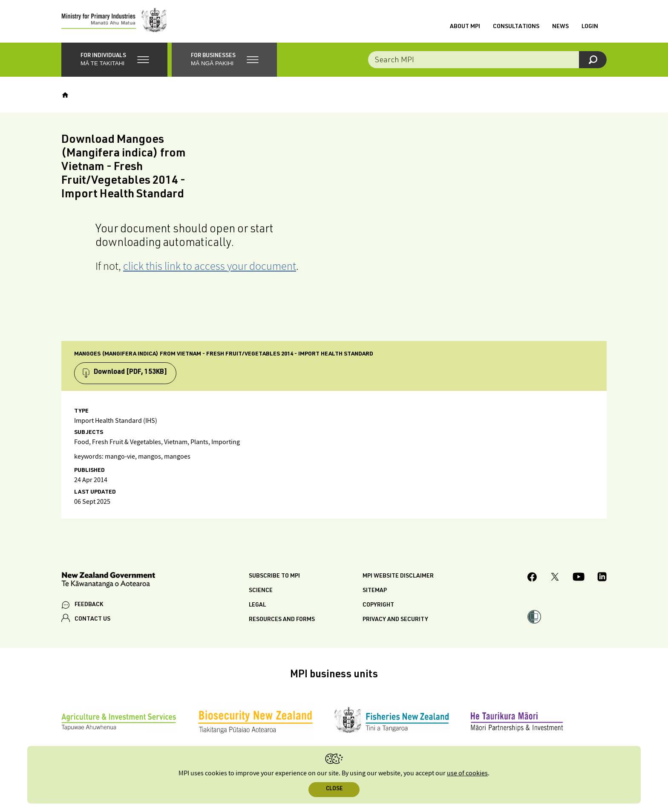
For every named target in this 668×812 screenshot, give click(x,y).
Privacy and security (395, 620)
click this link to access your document (210, 266)
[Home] (65, 95)
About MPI (465, 27)
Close (334, 789)
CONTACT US (92, 619)
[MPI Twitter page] (555, 578)
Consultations (516, 27)
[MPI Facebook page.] (532, 578)
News (560, 27)
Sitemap (375, 591)
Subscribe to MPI (274, 576)
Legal (257, 605)
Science (261, 591)
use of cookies (467, 773)
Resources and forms (282, 620)
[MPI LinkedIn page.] (602, 578)
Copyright (378, 605)
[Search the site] (487, 60)
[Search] (593, 60)
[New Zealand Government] (108, 581)
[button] (114, 60)
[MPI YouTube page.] (579, 578)
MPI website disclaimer (398, 576)
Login (590, 27)
